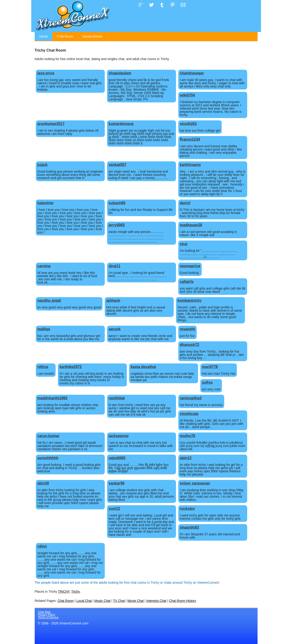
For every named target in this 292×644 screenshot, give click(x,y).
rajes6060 (117, 458)
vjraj (184, 244)
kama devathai (143, 367)
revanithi (188, 329)
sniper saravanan (195, 483)
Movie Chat (136, 601)
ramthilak (117, 398)
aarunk (115, 329)
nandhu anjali (49, 300)
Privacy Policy (47, 615)
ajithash (113, 300)
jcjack (43, 165)
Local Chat (84, 601)
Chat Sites (44, 612)
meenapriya (190, 266)
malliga (44, 329)
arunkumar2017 (51, 124)
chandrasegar (192, 73)
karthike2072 (71, 367)
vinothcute (189, 414)
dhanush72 (190, 345)
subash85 (117, 203)
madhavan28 (191, 225)
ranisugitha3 (191, 398)
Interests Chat (156, 601)
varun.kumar (48, 436)
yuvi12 (114, 509)
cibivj (42, 546)
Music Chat (102, 601)
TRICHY (64, 592)
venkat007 (118, 165)
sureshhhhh (48, 458)
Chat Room (65, 36)
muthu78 (188, 436)
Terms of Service (48, 618)
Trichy (75, 592)
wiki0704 (187, 95)
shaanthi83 (190, 527)
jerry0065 (117, 225)
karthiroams (190, 165)
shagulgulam (120, 73)
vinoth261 (189, 124)
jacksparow (119, 436)
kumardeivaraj (121, 124)
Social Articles (92, 36)
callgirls (187, 282)
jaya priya (46, 73)
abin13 (186, 458)
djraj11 (115, 266)
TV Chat (119, 601)
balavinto (45, 203)
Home (44, 36)
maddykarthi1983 (52, 398)
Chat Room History (183, 601)
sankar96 (117, 483)
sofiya (207, 382)
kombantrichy (190, 300)
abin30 (43, 483)
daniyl (185, 203)
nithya (43, 367)
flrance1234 (190, 139)
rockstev (187, 509)
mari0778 (210, 367)
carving (44, 266)
